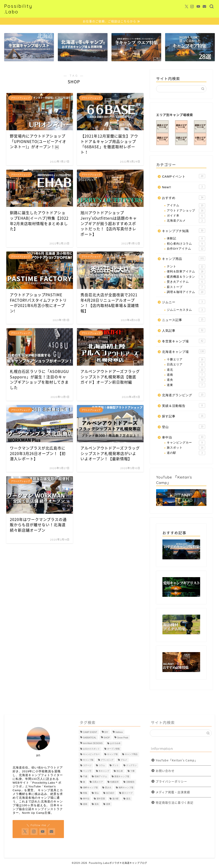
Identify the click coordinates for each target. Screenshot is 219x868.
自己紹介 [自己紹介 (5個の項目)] (110, 793)
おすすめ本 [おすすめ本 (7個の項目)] (115, 744)
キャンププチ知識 (184, 231)
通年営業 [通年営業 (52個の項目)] (101, 799)
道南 (186, 375)
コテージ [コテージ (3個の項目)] (87, 765)
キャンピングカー (186, 443)
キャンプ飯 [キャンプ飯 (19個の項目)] (88, 760)
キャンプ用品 (184, 259)
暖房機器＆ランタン (186, 277)
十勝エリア (186, 360)
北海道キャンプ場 (184, 352)
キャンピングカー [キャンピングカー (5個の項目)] (91, 755)
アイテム (186, 206)
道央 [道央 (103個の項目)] (97, 804)
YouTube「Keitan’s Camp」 (177, 760)
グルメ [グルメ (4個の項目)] (124, 760)
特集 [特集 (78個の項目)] (85, 793)
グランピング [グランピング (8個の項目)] (107, 760)
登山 (184, 427)
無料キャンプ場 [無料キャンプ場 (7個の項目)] (126, 788)
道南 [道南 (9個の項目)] (85, 804)
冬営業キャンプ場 (184, 341)
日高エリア (186, 365)
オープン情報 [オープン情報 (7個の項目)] (113, 749)
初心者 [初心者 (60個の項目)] (120, 771)
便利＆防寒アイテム (186, 272)
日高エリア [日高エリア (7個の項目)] (98, 782)
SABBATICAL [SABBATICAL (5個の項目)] (90, 738)
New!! (184, 187)
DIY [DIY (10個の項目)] (106, 732)
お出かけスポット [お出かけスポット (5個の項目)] (91, 749)
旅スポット (186, 448)
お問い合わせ (165, 771)
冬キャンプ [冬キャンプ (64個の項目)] (104, 771)
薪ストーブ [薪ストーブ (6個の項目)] (127, 793)
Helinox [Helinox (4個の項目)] (119, 732)
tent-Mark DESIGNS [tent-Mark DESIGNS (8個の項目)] (93, 744)
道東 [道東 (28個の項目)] (108, 804)
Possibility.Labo (18, 9)
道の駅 (186, 453)
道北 (186, 370)
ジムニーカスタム (186, 310)
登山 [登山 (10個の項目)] (97, 793)
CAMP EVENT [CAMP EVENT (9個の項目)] (90, 732)
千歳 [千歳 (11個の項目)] (85, 777)
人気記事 (184, 330)
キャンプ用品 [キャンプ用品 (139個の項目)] (131, 755)
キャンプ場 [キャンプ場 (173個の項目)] (112, 755)
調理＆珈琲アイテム (186, 292)
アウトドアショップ (186, 211)
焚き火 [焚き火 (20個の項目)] (108, 788)
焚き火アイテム (186, 282)
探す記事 (184, 416)
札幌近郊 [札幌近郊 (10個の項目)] (114, 782)
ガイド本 (186, 216)
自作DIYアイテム (186, 249)
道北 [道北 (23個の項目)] (128, 799)
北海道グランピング (184, 395)
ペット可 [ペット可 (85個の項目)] (87, 771)
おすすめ (184, 197)
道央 (186, 380)
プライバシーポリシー (171, 782)
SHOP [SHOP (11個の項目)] (107, 738)
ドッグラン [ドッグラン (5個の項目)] (131, 765)
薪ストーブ (186, 287)
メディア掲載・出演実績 (173, 792)
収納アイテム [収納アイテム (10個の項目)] (101, 777)
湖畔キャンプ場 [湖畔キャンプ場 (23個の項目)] (90, 788)
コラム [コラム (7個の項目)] (102, 765)
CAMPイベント (184, 176)
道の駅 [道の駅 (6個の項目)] (115, 799)
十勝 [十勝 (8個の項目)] (132, 771)
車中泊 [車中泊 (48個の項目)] (86, 799)
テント (186, 267)
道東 (186, 385)
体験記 (186, 239)
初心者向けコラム (186, 244)
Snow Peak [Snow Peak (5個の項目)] (123, 738)
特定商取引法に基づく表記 (175, 803)
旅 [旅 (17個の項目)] (84, 782)
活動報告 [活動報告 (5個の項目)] (130, 782)
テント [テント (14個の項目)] (115, 765)
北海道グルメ (186, 221)
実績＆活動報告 (184, 405)
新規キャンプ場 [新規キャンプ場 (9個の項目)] (122, 777)
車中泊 (184, 437)
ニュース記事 (184, 320)
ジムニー (184, 302)
